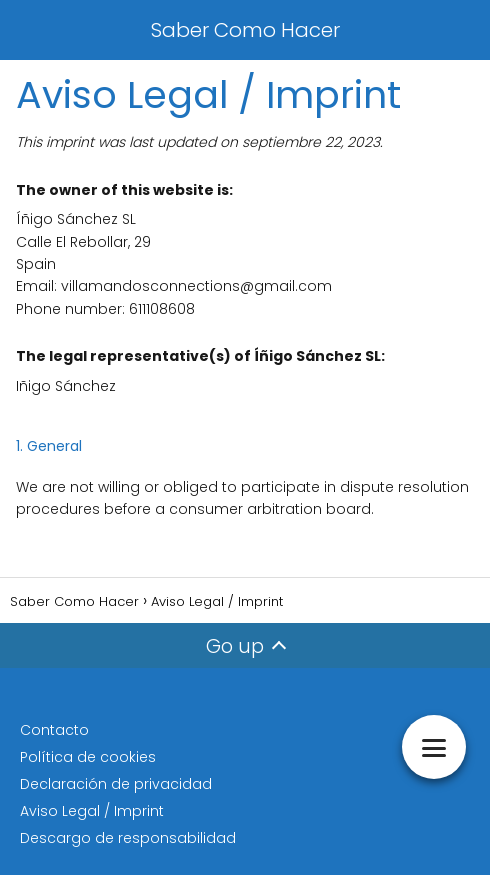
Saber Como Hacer (245, 30)
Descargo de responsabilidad (128, 838)
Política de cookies (88, 757)
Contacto (54, 730)
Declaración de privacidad (116, 784)
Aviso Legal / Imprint (92, 811)
